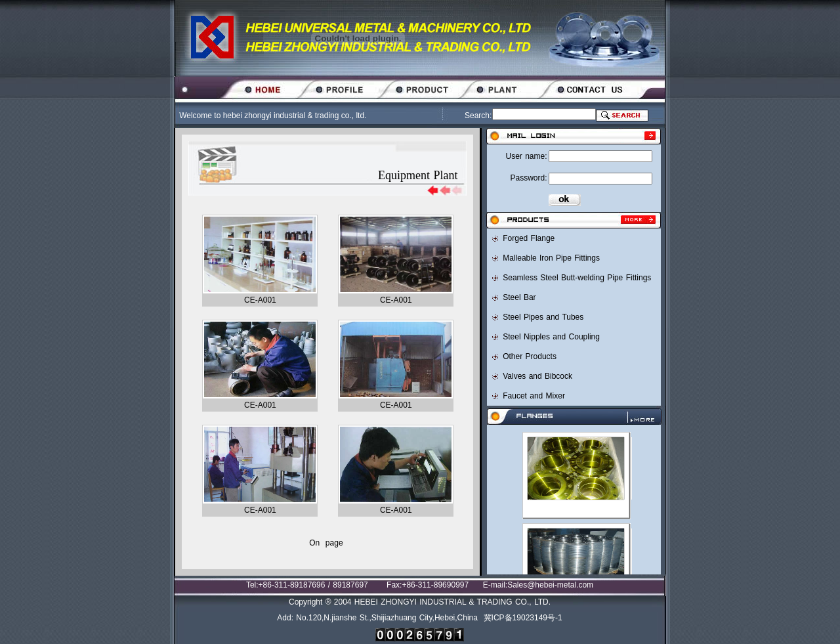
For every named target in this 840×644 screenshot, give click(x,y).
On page (326, 543)
